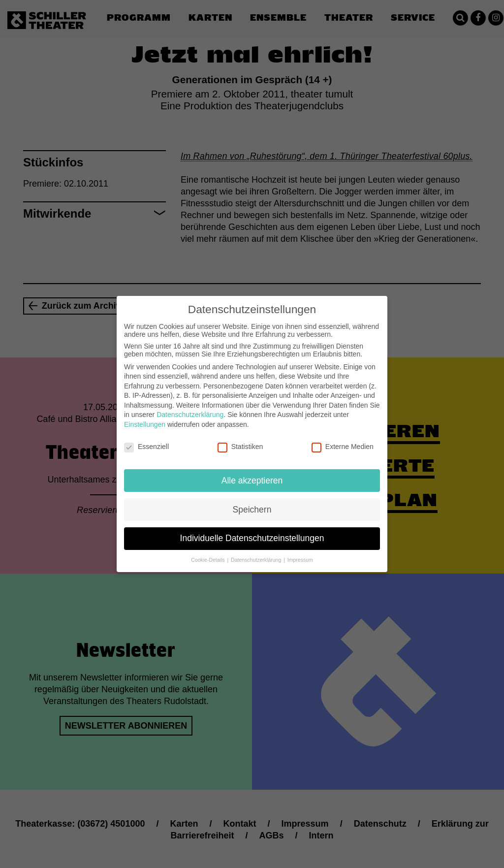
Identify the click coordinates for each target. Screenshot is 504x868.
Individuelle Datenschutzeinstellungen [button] (252, 530)
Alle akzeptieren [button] (252, 472)
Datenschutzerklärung (190, 407)
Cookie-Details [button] (208, 552)
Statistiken (240, 439)
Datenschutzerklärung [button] (257, 552)
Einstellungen (145, 417)
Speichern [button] (252, 501)
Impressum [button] (300, 552)
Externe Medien (343, 439)
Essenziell (146, 439)
